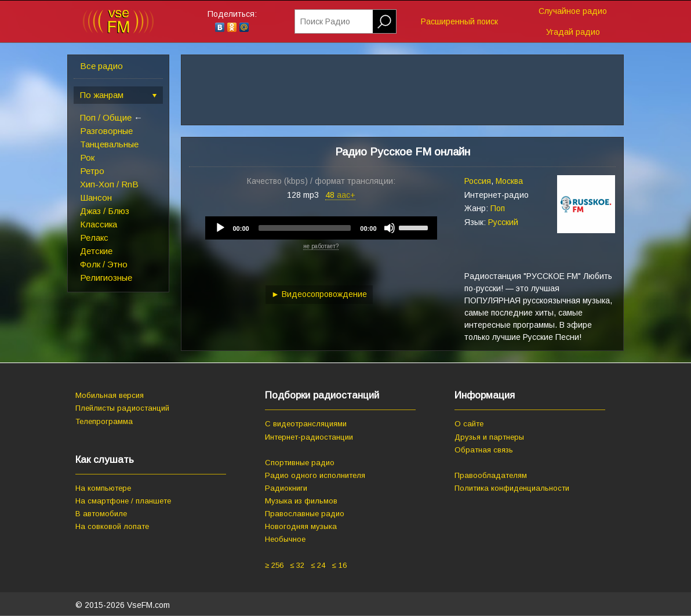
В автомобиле (101, 514)
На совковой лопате (112, 526)
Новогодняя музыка (301, 526)
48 (340, 195)
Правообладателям (491, 475)
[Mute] (390, 228)
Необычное (285, 539)
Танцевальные (109, 144)
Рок (87, 157)
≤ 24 (318, 565)
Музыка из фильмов (301, 501)
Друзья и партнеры (489, 437)
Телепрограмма (104, 421)
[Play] (220, 228)
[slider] (305, 228)
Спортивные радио (300, 463)
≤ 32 (297, 565)
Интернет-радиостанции (309, 437)
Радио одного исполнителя (315, 475)
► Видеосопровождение (319, 294)
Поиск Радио (325, 21)
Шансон (96, 198)
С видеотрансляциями (306, 424)
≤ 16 (339, 565)
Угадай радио (573, 32)
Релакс (94, 238)
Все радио (101, 66)
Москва (509, 181)
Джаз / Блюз (105, 211)
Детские (96, 251)
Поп (498, 208)
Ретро (92, 171)
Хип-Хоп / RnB (109, 184)
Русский (503, 222)
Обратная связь (484, 450)
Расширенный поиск (459, 21)
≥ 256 (274, 565)
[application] (321, 228)
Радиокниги (286, 488)
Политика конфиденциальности (512, 488)
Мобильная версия (110, 395)
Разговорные (106, 131)
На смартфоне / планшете (123, 501)
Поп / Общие (106, 117)
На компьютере (103, 488)
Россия (478, 181)
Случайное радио (573, 11)
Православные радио (305, 514)
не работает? (321, 246)
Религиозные (106, 278)
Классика (99, 224)
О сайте (469, 424)
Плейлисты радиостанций (122, 408)
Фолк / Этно (104, 264)
